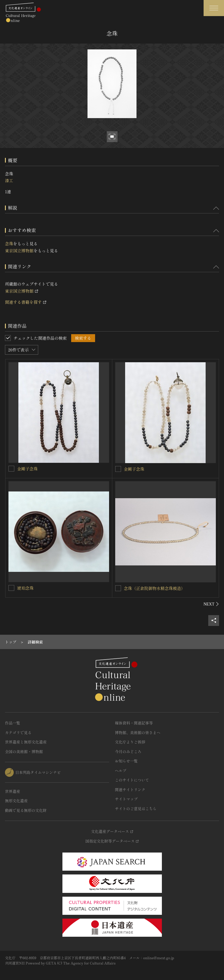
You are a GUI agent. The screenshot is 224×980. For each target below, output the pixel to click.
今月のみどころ (128, 752)
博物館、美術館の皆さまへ (138, 733)
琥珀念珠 (25, 588)
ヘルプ (121, 771)
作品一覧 (13, 723)
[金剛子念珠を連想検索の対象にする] (11, 469)
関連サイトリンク (130, 790)
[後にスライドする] (211, 604)
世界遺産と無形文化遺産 (26, 742)
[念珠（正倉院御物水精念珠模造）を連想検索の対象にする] (118, 588)
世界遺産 (13, 791)
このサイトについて (132, 780)
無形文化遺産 (16, 801)
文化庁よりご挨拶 (130, 742)
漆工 (9, 180)
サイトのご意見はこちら (136, 809)
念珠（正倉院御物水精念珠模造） (155, 588)
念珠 (9, 244)
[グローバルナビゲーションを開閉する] (214, 8)
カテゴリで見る (18, 733)
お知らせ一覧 (126, 761)
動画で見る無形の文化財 (26, 810)
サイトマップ (126, 799)
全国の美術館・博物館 (24, 752)
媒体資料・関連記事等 (134, 723)
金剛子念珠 (27, 469)
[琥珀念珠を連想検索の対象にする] (11, 588)
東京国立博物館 (19, 251)
